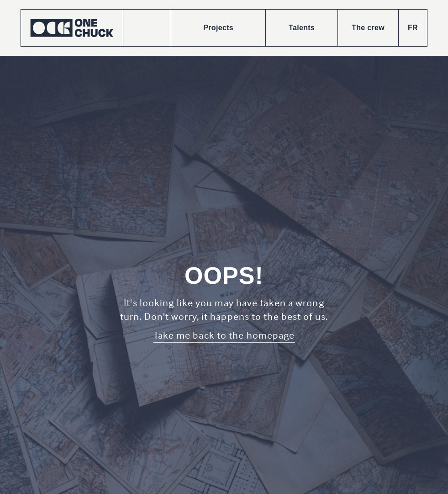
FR (413, 28)
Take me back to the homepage (224, 335)
